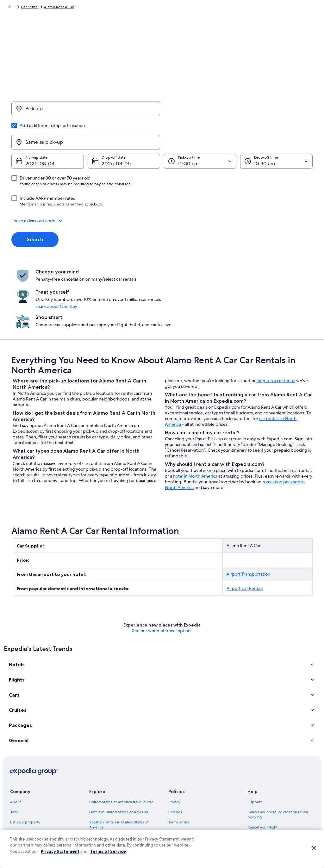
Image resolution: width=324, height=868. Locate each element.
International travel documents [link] (274, 798)
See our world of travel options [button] (162, 571)
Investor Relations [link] (25, 793)
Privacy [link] (174, 743)
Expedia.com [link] (15, 8)
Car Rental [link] (41, 8)
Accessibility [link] (179, 793)
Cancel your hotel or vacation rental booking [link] (278, 755)
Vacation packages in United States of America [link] (121, 780)
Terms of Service (108, 851)
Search (35, 209)
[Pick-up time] (200, 131)
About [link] (16, 743)
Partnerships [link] (21, 773)
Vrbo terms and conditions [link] (191, 783)
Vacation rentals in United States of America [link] (119, 765)
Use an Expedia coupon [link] (268, 788)
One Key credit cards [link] (107, 823)
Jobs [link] (14, 753)
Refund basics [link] (259, 778)
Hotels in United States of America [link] (119, 753)
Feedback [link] (19, 823)
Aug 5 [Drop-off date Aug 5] (108, 133)
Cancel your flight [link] (262, 768)
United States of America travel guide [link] (121, 743)
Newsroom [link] (20, 783)
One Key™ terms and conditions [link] (196, 773)
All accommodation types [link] (111, 813)
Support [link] (255, 743)
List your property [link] (25, 763)
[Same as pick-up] (238, 112)
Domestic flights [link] (103, 793)
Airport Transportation (248, 515)
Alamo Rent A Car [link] (70, 8)
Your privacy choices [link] (186, 803)
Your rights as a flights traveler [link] (273, 808)
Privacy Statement (60, 851)
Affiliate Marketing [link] (26, 813)
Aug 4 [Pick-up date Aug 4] (32, 133)
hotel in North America (195, 417)
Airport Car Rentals (245, 529)
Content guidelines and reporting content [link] (197, 816)
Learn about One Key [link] (162, 267)
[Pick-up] (86, 112)
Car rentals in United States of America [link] (122, 803)
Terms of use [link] (179, 763)
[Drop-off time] (276, 131)
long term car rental (276, 321)
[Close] (314, 848)
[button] (162, 190)
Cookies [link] (175, 753)
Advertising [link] (20, 803)
